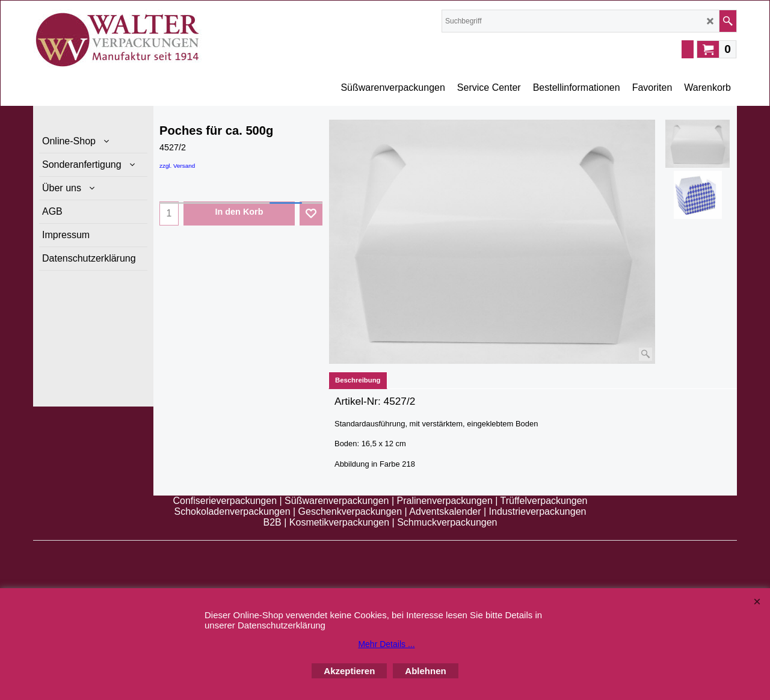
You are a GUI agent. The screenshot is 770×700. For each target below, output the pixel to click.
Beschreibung (358, 380)
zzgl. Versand (177, 166)
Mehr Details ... (386, 644)
